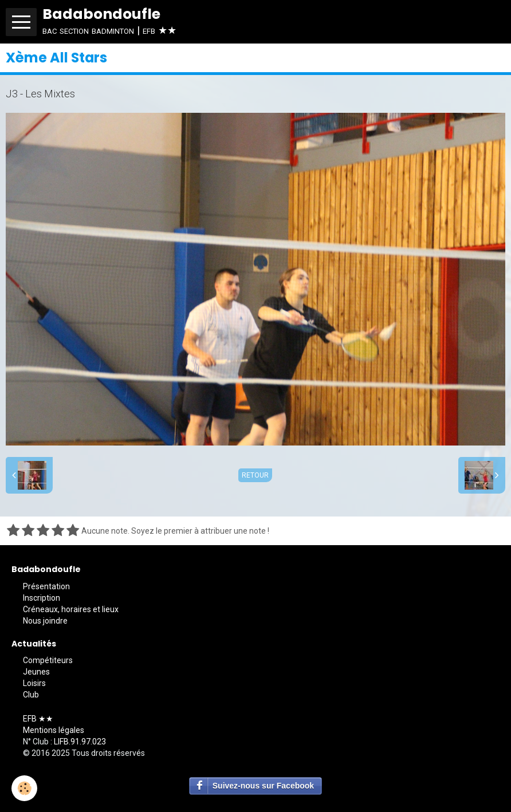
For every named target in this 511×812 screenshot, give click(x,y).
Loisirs (34, 683)
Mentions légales (54, 730)
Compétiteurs (48, 660)
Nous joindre (45, 621)
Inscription (42, 598)
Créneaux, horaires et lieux (71, 609)
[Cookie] (24, 788)
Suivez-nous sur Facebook (263, 786)
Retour (255, 475)
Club (31, 695)
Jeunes (36, 672)
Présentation (46, 586)
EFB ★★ (38, 719)
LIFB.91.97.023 (80, 742)
